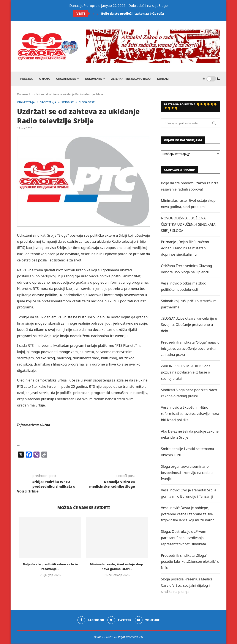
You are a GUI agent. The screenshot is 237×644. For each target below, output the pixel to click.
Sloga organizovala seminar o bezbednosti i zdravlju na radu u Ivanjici (187, 473)
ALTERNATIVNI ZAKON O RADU (131, 79)
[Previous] (93, 14)
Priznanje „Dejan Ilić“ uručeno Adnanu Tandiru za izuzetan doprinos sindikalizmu (185, 249)
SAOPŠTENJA (49, 103)
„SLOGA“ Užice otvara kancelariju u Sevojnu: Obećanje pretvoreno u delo (189, 325)
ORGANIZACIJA (66, 79)
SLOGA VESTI (89, 103)
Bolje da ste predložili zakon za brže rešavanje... (138, 13)
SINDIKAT (69, 103)
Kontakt (163, 79)
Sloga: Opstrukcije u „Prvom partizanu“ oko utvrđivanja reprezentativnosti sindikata (184, 538)
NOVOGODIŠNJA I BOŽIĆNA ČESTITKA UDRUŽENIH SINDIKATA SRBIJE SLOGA (188, 225)
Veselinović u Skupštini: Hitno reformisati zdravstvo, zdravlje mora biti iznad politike (190, 414)
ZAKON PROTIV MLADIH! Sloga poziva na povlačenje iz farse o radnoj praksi (186, 373)
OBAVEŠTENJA (26, 103)
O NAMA (45, 79)
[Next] (98, 14)
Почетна (23, 95)
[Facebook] (91, 621)
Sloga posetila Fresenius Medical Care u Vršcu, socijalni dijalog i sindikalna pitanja (187, 586)
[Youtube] (147, 621)
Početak (27, 79)
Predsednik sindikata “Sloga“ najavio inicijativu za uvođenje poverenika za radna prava (190, 349)
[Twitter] (119, 621)
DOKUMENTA (94, 79)
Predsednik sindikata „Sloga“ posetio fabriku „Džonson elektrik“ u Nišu (190, 562)
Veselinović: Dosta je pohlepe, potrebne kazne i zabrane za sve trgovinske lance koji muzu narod (188, 514)
